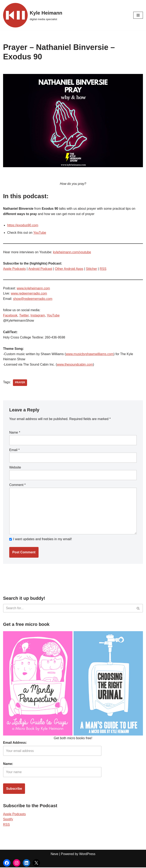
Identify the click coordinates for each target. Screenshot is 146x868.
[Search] (68, 609)
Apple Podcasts (14, 269)
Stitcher (92, 269)
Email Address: (15, 743)
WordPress (87, 855)
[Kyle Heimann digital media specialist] (33, 15)
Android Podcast (40, 269)
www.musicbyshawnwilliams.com (90, 354)
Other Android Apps (69, 269)
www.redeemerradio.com (29, 294)
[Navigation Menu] (138, 15)
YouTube (40, 233)
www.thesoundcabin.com (75, 365)
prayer (20, 383)
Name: (8, 764)
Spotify (8, 820)
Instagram (38, 316)
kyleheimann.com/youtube (72, 252)
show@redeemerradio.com (33, 299)
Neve (54, 855)
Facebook (10, 316)
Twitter (24, 316)
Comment (17, 485)
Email (14, 450)
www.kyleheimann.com (34, 288)
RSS (103, 269)
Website (15, 468)
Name (15, 433)
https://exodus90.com (23, 225)
